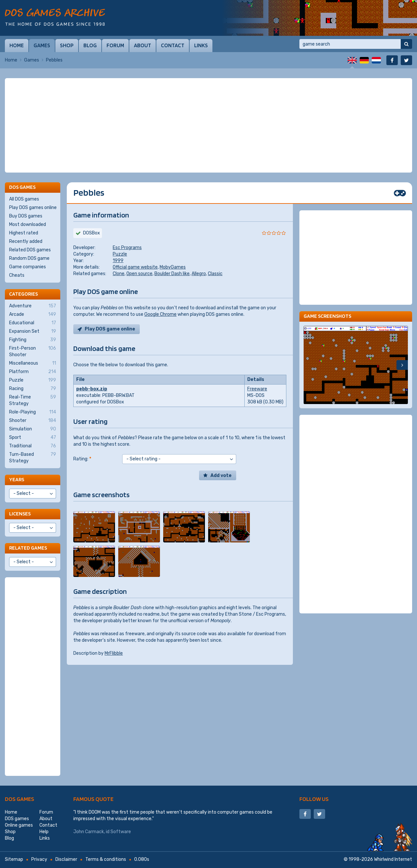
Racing (33, 389)
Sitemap (14, 859)
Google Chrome (160, 314)
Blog (90, 45)
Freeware (257, 389)
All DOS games (24, 199)
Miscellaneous (33, 363)
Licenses (20, 514)
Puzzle (120, 254)
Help (44, 832)
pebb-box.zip (92, 389)
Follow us (314, 799)
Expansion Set (33, 331)
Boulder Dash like (172, 274)
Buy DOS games (26, 216)
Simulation (33, 429)
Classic (215, 274)
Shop (67, 45)
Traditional (33, 446)
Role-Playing (33, 412)
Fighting (33, 340)
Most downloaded (28, 224)
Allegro (199, 274)
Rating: (82, 459)
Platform (33, 372)
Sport (33, 438)
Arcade (33, 315)
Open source (139, 274)
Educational (33, 323)
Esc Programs (127, 248)
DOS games (20, 799)
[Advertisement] (208, 125)
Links (201, 45)
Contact (173, 45)
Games (42, 45)
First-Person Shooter (33, 351)
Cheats (17, 275)
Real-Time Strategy (33, 400)
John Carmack (89, 832)
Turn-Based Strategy (33, 457)
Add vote (221, 476)
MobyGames (173, 267)
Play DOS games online (33, 208)
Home (17, 45)
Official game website (135, 267)
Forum (115, 45)
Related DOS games (30, 250)
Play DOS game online (110, 329)
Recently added (26, 241)
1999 (118, 261)
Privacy (39, 859)
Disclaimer (66, 859)
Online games (19, 825)
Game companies (28, 267)
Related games (28, 548)
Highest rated (24, 233)
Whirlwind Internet (393, 859)
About (143, 45)
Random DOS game (29, 258)
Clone (119, 274)
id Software (118, 832)
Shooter (33, 421)
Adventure (33, 306)
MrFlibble (114, 653)
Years (17, 479)
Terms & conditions (106, 859)
